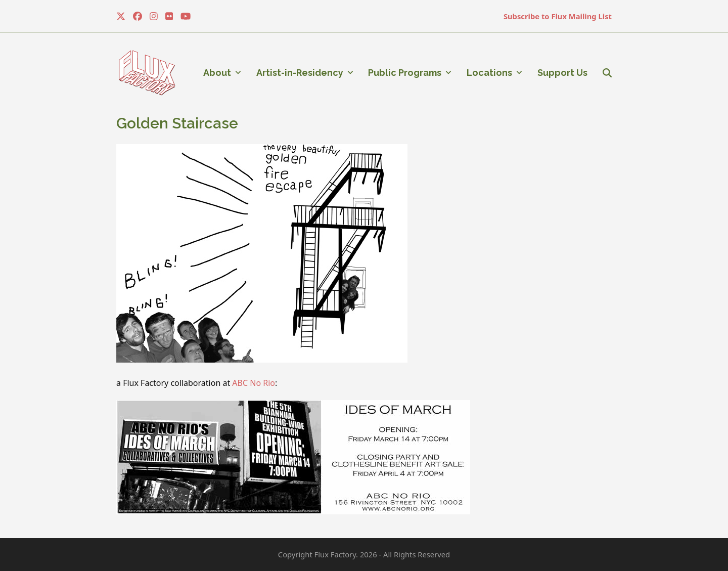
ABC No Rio (254, 383)
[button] (607, 73)
